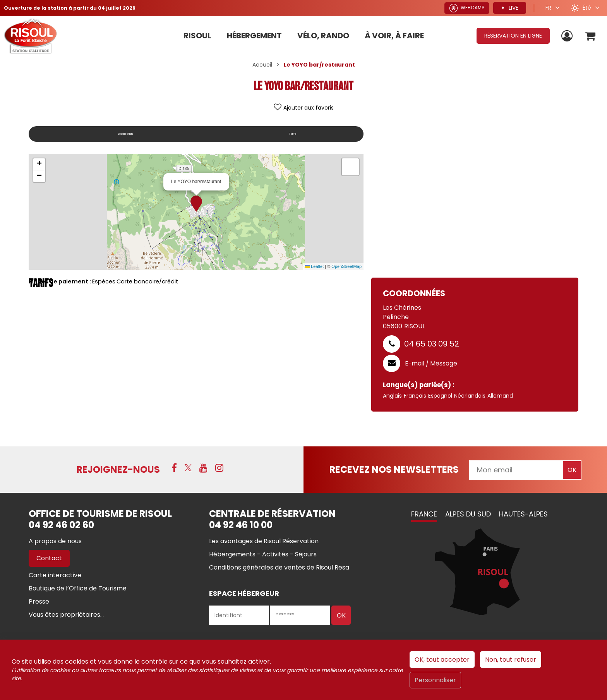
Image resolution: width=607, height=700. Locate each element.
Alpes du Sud (468, 514)
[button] (589, 36)
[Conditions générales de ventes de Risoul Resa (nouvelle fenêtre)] (279, 567)
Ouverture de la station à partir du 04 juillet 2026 (76, 8)
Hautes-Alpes (523, 514)
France (424, 514)
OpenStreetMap (346, 266)
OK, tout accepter (442, 660)
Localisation (131, 134)
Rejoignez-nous (118, 469)
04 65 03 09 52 (432, 344)
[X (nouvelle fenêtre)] (188, 469)
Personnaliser (435, 680)
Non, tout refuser (511, 660)
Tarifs (298, 134)
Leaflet (314, 266)
